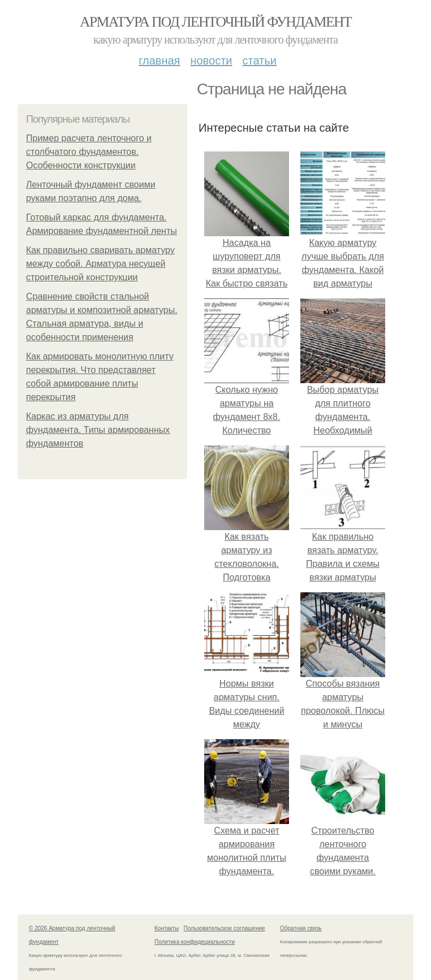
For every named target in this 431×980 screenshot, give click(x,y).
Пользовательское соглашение (225, 928)
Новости (211, 60)
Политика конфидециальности (195, 942)
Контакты (167, 928)
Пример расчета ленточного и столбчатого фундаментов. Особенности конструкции (89, 152)
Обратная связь (301, 928)
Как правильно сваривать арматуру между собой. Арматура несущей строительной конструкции (100, 264)
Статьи (259, 60)
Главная (159, 60)
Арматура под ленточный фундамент (215, 22)
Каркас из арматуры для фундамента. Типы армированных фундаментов (98, 430)
